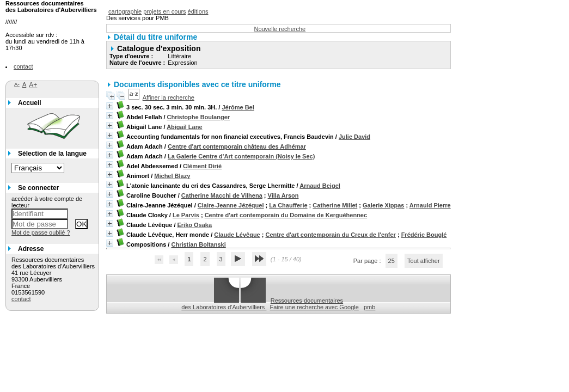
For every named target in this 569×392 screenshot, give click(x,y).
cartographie (125, 11)
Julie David (354, 137)
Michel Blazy (172, 176)
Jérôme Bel (238, 107)
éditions (198, 11)
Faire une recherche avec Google (314, 307)
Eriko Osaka (195, 225)
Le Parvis (186, 215)
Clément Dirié (202, 166)
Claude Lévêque (237, 235)
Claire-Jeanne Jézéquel (231, 205)
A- (17, 84)
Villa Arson (283, 195)
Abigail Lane (184, 127)
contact (23, 66)
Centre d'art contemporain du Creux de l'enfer (331, 235)
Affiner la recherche (169, 97)
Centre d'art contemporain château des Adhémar (237, 146)
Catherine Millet (335, 205)
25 (391, 261)
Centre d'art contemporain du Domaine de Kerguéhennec (286, 215)
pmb (369, 307)
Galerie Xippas (383, 205)
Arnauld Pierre (430, 205)
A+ (33, 85)
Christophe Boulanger (199, 117)
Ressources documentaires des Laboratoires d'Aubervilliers (262, 304)
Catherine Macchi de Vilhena (222, 195)
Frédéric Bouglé (424, 235)
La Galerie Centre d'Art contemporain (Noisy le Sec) (241, 156)
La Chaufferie (288, 205)
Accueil (30, 103)
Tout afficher (424, 261)
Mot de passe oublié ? (41, 232)
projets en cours (164, 11)
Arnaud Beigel (320, 186)
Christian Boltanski (198, 244)
